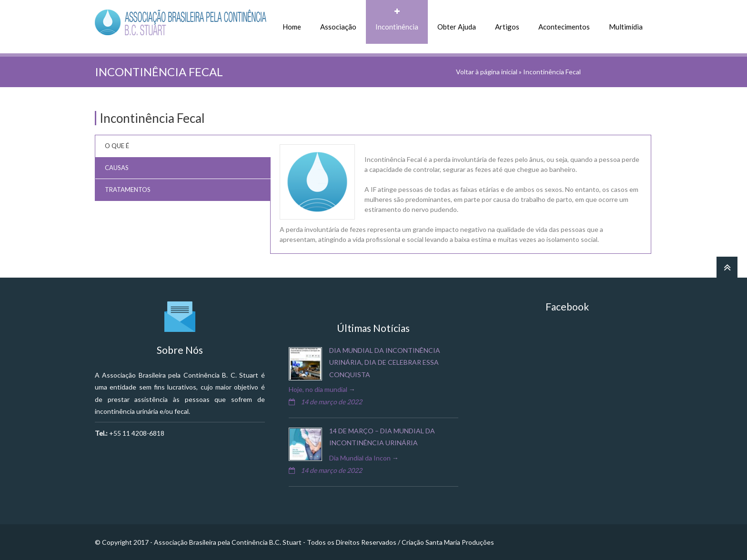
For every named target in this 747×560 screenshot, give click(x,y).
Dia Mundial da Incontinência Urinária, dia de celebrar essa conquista (385, 362)
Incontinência (397, 27)
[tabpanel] (461, 194)
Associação (338, 27)
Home (292, 27)
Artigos (507, 27)
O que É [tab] (117, 146)
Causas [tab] (117, 168)
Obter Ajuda (457, 27)
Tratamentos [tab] (128, 190)
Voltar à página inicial (487, 72)
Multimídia (626, 27)
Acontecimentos (564, 27)
